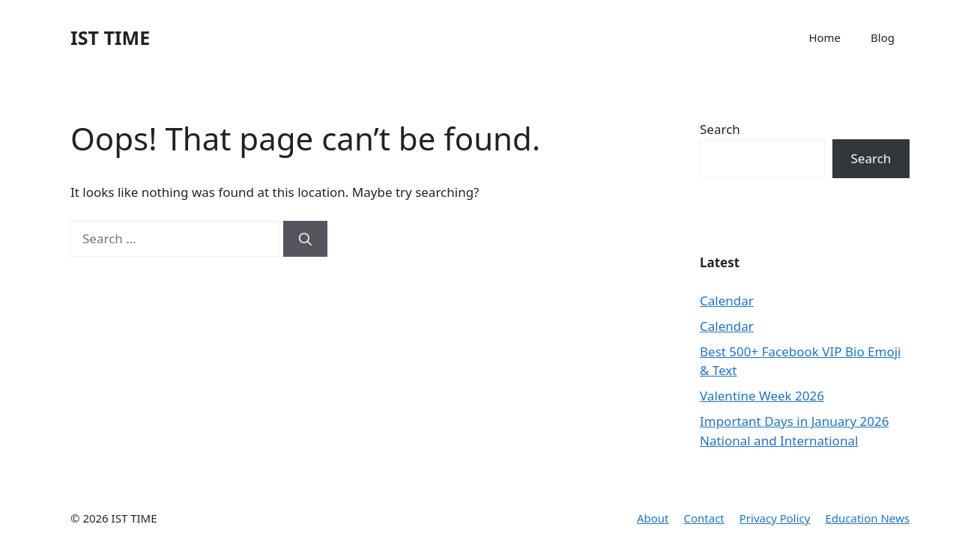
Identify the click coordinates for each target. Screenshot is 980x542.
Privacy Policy (775, 518)
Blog (883, 37)
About (653, 518)
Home (825, 37)
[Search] (305, 239)
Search (720, 129)
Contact (704, 518)
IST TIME (110, 37)
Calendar (727, 301)
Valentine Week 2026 (762, 396)
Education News (867, 518)
